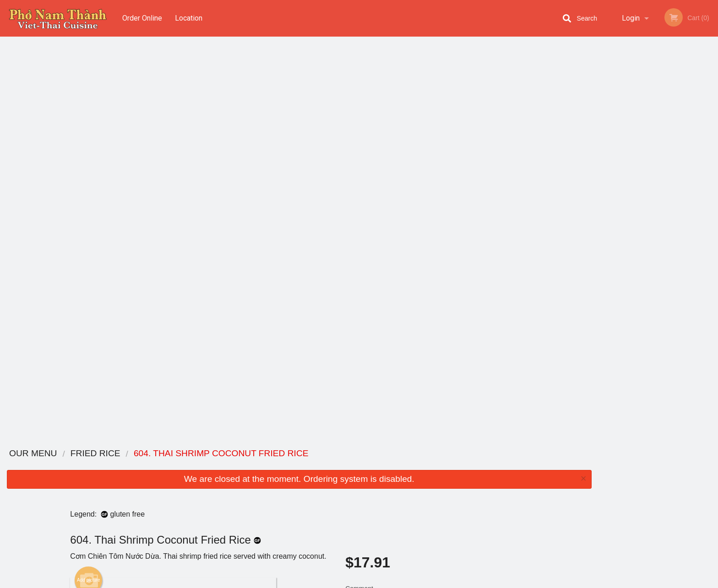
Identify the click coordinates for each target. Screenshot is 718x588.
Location (189, 18)
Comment (437, 197)
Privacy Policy (422, 499)
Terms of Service (374, 582)
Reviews (415, 477)
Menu (335, 466)
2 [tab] (637, 188)
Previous (605, 129)
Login (631, 18)
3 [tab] (651, 188)
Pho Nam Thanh (168, 454)
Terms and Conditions (432, 488)
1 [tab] (624, 188)
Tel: (505, 488)
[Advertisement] (299, 410)
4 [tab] (665, 188)
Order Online (142, 18)
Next (711, 129)
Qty (373, 234)
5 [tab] (679, 188)
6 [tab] (692, 188)
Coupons (416, 466)
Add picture (89, 177)
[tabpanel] (658, 129)
